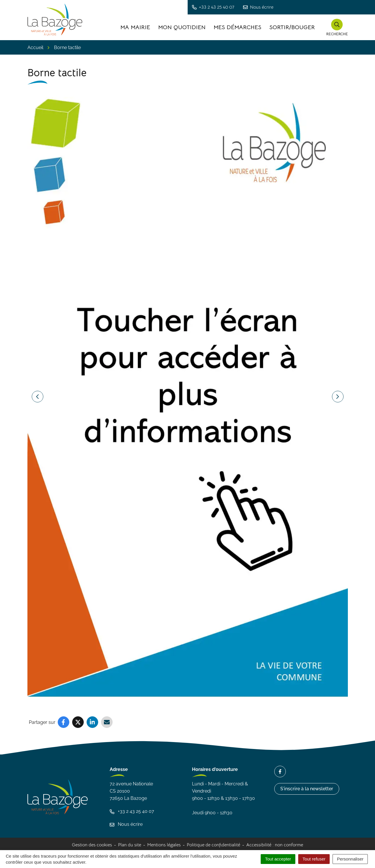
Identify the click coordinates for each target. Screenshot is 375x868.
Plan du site (130, 845)
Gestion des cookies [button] (92, 845)
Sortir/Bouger (292, 27)
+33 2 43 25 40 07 (132, 811)
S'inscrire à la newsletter (307, 789)
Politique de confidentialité (213, 845)
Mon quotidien (182, 27)
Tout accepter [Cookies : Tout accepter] (278, 859)
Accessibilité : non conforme (275, 845)
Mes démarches (237, 27)
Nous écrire (126, 824)
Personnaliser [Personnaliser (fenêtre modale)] (350, 859)
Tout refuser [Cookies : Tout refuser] (314, 859)
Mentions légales (164, 845)
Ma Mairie (135, 27)
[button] (337, 27)
